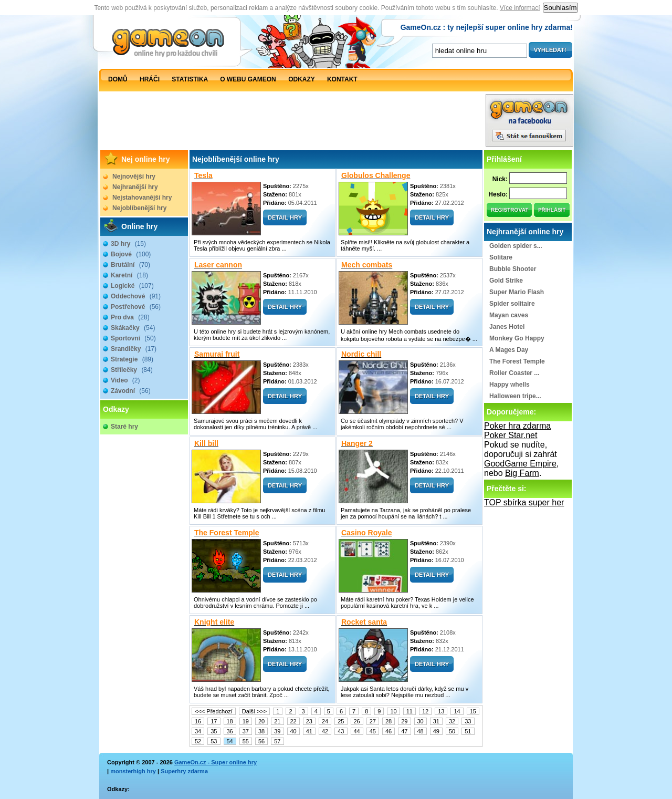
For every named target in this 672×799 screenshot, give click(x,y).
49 (436, 731)
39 (277, 731)
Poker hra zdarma (517, 426)
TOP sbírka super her (524, 502)
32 (452, 721)
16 (198, 721)
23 (309, 721)
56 (261, 741)
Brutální (130, 265)
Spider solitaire (512, 304)
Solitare (501, 257)
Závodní (131, 391)
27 (373, 721)
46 (388, 731)
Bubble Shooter (513, 269)
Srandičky (134, 349)
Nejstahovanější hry (142, 198)
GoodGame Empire (520, 464)
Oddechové (136, 296)
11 (409, 711)
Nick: (500, 179)
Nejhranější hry (135, 187)
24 (325, 721)
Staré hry (124, 427)
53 (214, 741)
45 (373, 731)
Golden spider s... (516, 246)
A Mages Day (509, 350)
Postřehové (136, 307)
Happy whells (510, 385)
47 (404, 731)
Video (125, 380)
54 (230, 741)
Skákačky (133, 328)
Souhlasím (560, 8)
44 (357, 731)
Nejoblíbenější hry (139, 208)
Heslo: (498, 194)
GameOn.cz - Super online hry (216, 762)
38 (261, 731)
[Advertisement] (292, 123)
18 (230, 721)
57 (277, 741)
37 (246, 731)
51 (468, 731)
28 (388, 721)
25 (341, 721)
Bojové (131, 254)
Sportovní (133, 338)
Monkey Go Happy (517, 338)
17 (214, 721)
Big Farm (522, 473)
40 (293, 731)
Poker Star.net (511, 435)
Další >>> (254, 711)
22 (293, 721)
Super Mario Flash (517, 292)
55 (246, 741)
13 (441, 711)
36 (230, 731)
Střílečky (132, 370)
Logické (132, 286)
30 (421, 721)
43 (341, 731)
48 (421, 731)
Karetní (129, 275)
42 (325, 731)
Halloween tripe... (515, 396)
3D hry (128, 244)
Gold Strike (506, 281)
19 (246, 721)
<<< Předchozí (214, 711)
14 (457, 711)
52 (198, 741)
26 (357, 721)
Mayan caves (509, 315)
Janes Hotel (507, 327)
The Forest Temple (517, 361)
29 (404, 721)
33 (468, 721)
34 (198, 731)
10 (393, 711)
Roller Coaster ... (514, 373)
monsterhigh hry (133, 771)
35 (214, 731)
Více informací (520, 8)
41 (309, 731)
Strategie (132, 359)
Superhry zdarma (184, 771)
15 (473, 711)
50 (452, 731)
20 (261, 721)
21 (277, 721)
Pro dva (130, 317)
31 (436, 721)
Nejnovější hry (134, 177)
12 (425, 711)
